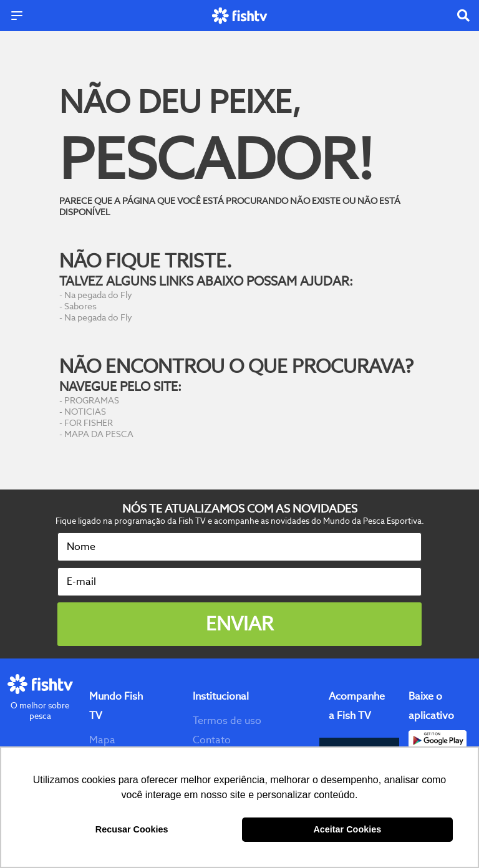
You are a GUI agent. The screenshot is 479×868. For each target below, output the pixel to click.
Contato (212, 740)
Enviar (239, 624)
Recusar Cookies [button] (132, 829)
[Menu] (17, 16)
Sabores (80, 306)
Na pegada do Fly (98, 295)
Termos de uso (227, 721)
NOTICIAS (85, 412)
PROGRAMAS (92, 400)
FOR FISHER (89, 423)
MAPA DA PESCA (99, 434)
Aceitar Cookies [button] (347, 829)
